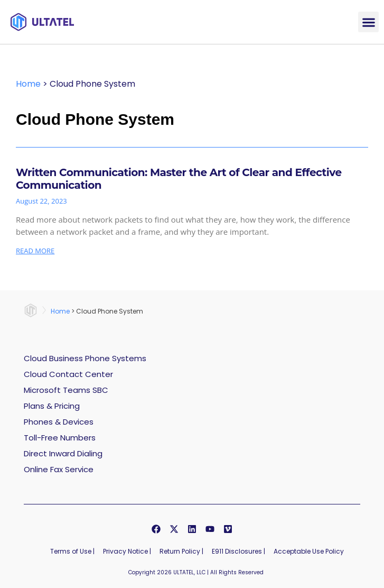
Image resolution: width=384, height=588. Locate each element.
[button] (368, 22)
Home (28, 84)
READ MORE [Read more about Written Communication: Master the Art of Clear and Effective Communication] (35, 251)
